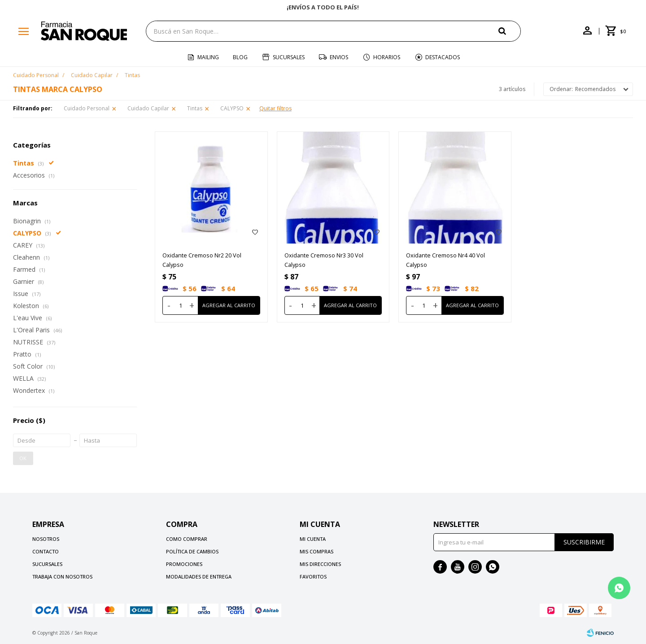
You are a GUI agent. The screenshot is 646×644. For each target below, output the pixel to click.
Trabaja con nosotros (62, 577)
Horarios (387, 57)
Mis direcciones (320, 564)
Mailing (208, 57)
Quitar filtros (275, 108)
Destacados (443, 57)
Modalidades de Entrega (199, 577)
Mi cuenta (313, 539)
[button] (510, 31)
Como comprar (187, 539)
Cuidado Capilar (148, 108)
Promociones (184, 564)
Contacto (46, 551)
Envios (339, 57)
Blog (240, 57)
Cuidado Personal (87, 108)
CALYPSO (232, 108)
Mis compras (316, 551)
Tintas (195, 108)
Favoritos (313, 577)
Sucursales (289, 57)
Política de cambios (192, 551)
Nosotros (46, 539)
